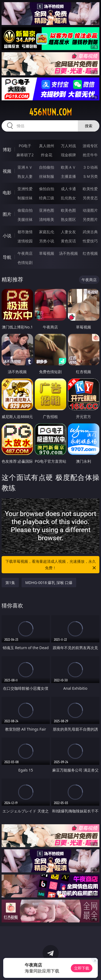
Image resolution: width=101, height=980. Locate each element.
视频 (7, 171)
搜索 (89, 126)
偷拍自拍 (47, 189)
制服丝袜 (25, 198)
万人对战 (68, 146)
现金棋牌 (68, 155)
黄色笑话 (68, 241)
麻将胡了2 (25, 155)
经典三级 (47, 198)
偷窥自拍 (25, 210)
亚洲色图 (47, 210)
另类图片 (90, 219)
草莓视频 (47, 253)
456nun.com (50, 112)
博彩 (7, 150)
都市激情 (25, 232)
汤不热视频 (68, 253)
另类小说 (47, 241)
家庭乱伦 (47, 232)
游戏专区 (90, 146)
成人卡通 (68, 189)
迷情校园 (25, 241)
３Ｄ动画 (90, 167)
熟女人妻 (25, 176)
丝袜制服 (47, 176)
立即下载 (82, 968)
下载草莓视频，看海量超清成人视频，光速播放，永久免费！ (51, 565)
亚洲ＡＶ (25, 167)
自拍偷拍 (47, 167)
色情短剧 (25, 262)
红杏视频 (90, 253)
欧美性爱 (90, 189)
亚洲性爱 (25, 189)
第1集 (10, 583)
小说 (7, 236)
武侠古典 (90, 232)
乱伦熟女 (68, 198)
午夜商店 (25, 253)
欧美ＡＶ (68, 167)
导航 (7, 257)
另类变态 (90, 198)
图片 (7, 214)
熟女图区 (68, 219)
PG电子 (25, 146)
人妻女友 (68, 232)
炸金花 (47, 155)
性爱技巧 (90, 241)
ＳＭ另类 (90, 176)
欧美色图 (68, 210)
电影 (7, 193)
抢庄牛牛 (90, 155)
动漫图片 (90, 210)
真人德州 (47, 146)
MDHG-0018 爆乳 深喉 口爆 (49, 583)
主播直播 (68, 176)
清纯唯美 (47, 219)
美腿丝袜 (25, 219)
